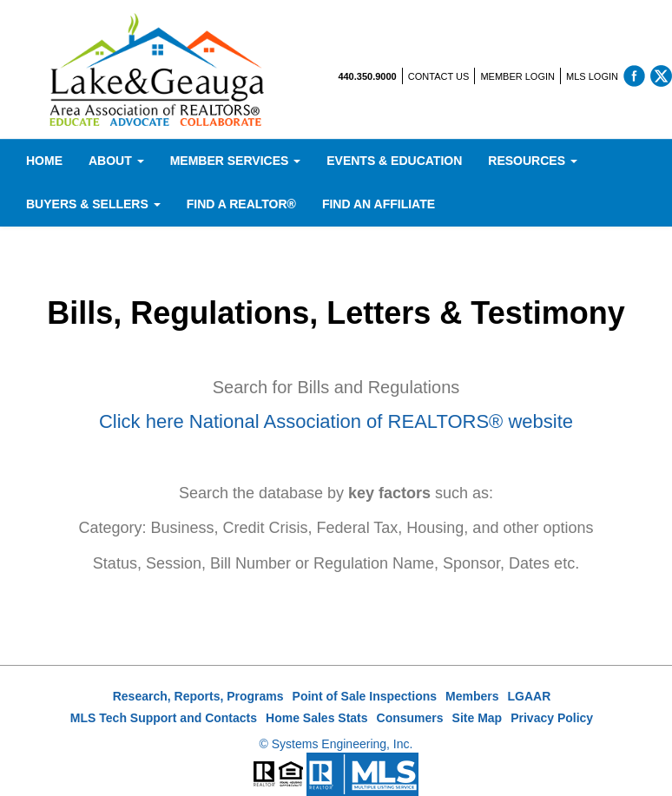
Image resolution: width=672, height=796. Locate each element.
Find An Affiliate (379, 204)
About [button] (116, 161)
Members (472, 696)
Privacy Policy (552, 718)
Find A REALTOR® (241, 204)
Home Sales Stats (317, 718)
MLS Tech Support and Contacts (164, 718)
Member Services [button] (236, 161)
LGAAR (530, 696)
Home (44, 161)
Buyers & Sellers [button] (93, 204)
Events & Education (394, 161)
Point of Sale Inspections (365, 696)
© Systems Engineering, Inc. (336, 744)
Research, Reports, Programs (198, 696)
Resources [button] (533, 161)
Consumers (410, 718)
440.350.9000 (367, 76)
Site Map (478, 718)
